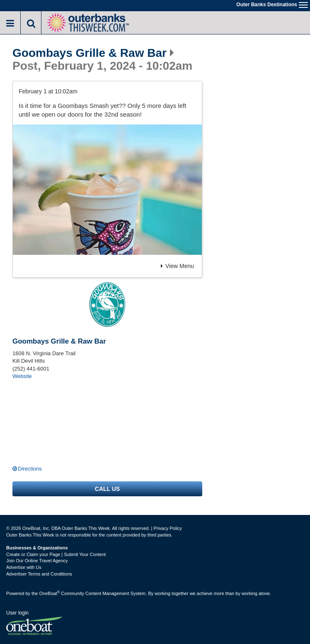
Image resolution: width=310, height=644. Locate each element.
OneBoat (50, 593)
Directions (30, 469)
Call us (107, 489)
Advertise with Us (24, 567)
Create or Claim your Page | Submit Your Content (56, 554)
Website (22, 376)
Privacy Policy (167, 528)
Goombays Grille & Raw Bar (90, 53)
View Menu (177, 266)
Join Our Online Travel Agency (37, 561)
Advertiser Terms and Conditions (39, 574)
